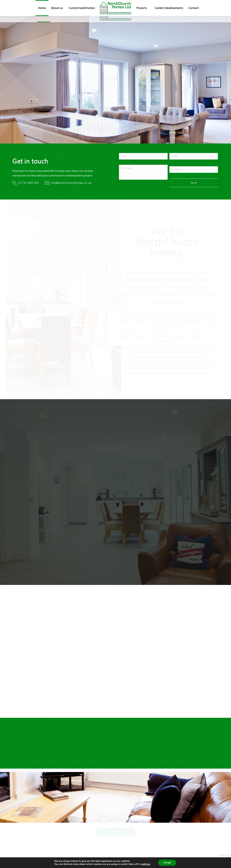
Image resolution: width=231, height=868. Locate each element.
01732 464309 (154, 4)
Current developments (156, 101)
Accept (167, 863)
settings (146, 864)
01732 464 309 (29, 189)
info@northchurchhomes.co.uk (192, 4)
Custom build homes (75, 101)
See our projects (116, 101)
